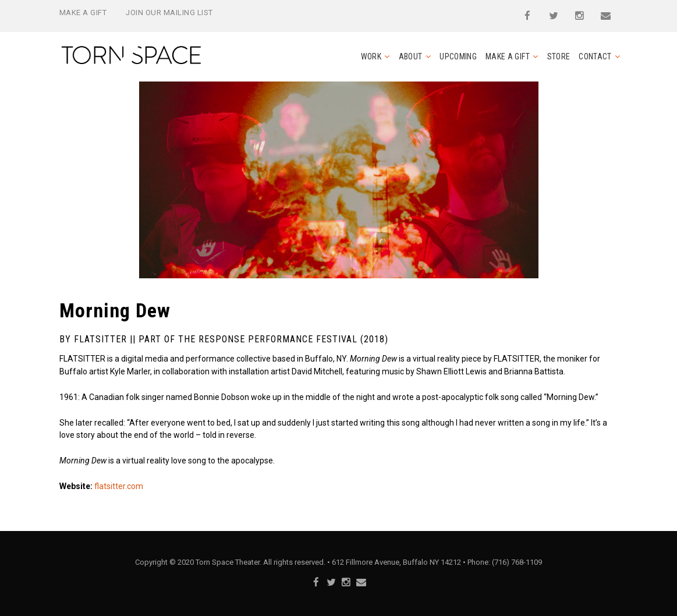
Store (559, 56)
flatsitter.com (119, 486)
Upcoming (458, 56)
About (411, 56)
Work (371, 56)
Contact (595, 56)
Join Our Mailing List (169, 13)
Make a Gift (83, 13)
